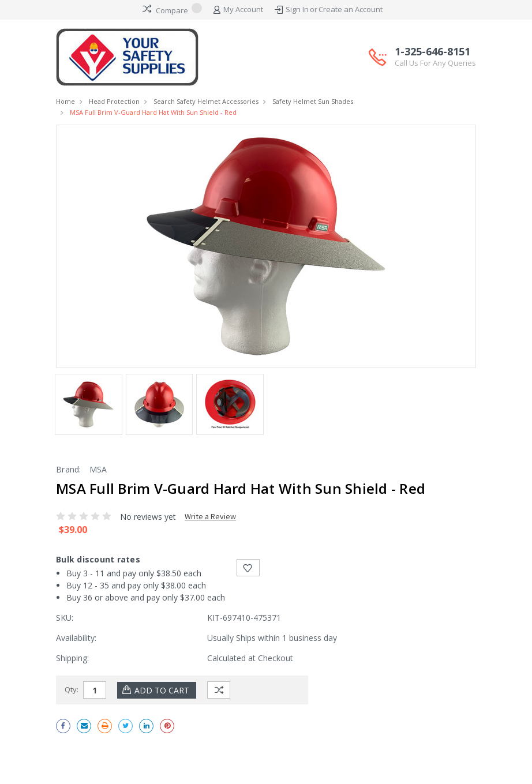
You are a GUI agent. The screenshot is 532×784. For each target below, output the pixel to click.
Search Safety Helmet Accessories (206, 101)
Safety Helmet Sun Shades (313, 101)
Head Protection (114, 101)
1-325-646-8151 (435, 57)
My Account (238, 10)
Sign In (297, 9)
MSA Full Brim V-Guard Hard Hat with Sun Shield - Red (153, 112)
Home (65, 101)
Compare (172, 9)
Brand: (69, 469)
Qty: (72, 689)
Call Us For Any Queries (435, 63)
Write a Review (210, 516)
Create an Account (351, 9)
